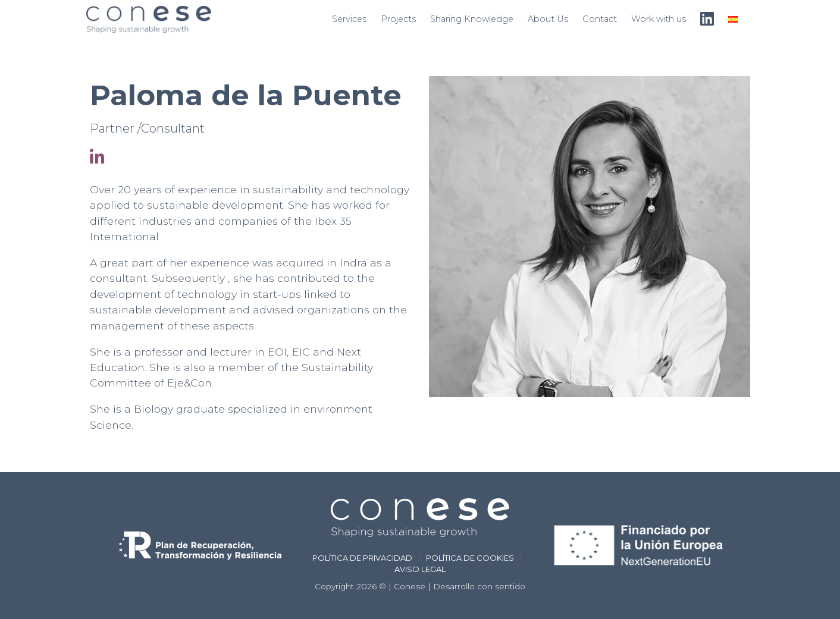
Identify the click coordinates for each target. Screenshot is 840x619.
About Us (548, 19)
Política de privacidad (362, 558)
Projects (398, 19)
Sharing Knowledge (472, 19)
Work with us (659, 19)
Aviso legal (420, 569)
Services (349, 19)
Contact (600, 19)
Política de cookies (470, 558)
